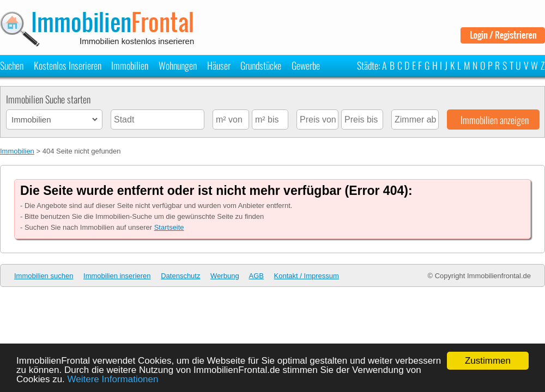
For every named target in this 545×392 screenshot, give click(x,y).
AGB (256, 276)
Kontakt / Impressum (307, 276)
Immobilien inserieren (117, 276)
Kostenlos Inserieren (68, 65)
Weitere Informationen (113, 379)
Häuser (219, 65)
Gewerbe (306, 65)
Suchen (12, 65)
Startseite (169, 227)
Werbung (225, 276)
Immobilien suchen (44, 276)
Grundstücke (261, 65)
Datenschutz (180, 276)
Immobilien (130, 65)
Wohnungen (178, 65)
